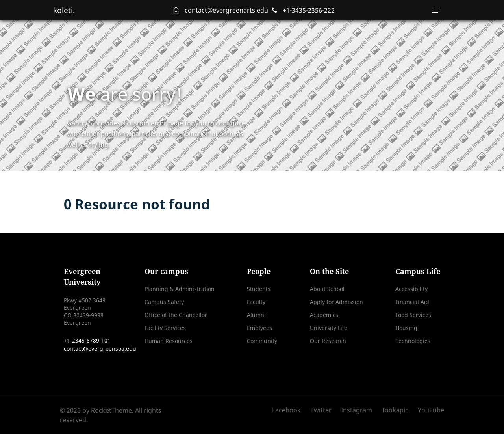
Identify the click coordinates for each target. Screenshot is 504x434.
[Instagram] (357, 410)
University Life (329, 328)
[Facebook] (289, 410)
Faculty (256, 302)
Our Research (328, 341)
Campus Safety (164, 302)
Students (259, 289)
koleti (65, 10)
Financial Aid (412, 302)
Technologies (413, 341)
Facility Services (165, 328)
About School (327, 289)
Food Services (413, 315)
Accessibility (411, 289)
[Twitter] (322, 410)
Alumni (256, 315)
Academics (324, 315)
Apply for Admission (336, 302)
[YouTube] (429, 410)
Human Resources (169, 341)
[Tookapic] (396, 410)
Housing (406, 328)
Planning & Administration (180, 289)
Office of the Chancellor (176, 315)
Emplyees (259, 328)
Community (262, 341)
